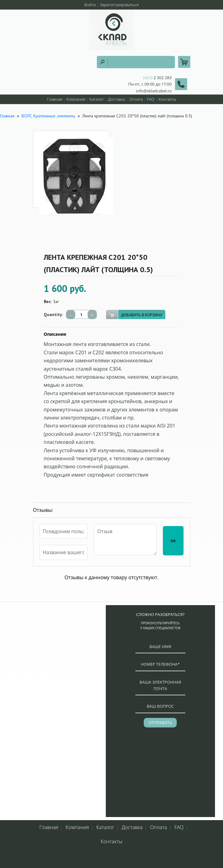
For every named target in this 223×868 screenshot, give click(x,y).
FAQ (151, 99)
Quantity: (53, 314)
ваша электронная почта (160, 685)
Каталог (96, 99)
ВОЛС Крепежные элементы (48, 116)
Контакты (167, 99)
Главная (55, 99)
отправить (160, 723)
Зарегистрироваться (119, 5)
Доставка (116, 99)
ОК (173, 541)
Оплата (136, 99)
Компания (76, 99)
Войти (90, 5)
